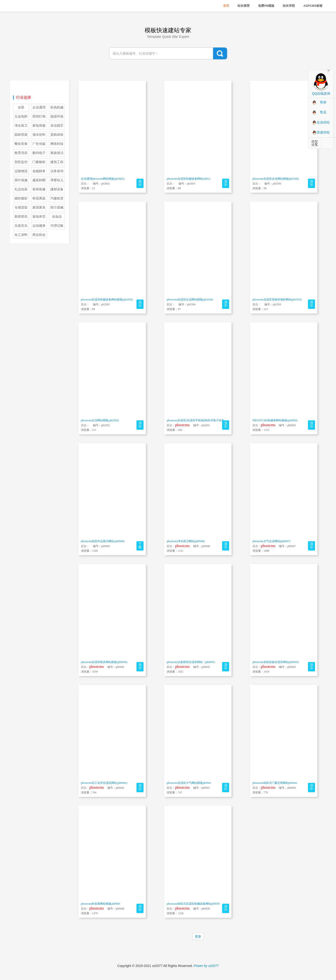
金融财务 (39, 171)
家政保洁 (57, 153)
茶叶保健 (21, 180)
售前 (323, 102)
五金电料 (21, 117)
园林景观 (21, 135)
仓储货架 (21, 208)
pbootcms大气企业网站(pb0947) (271, 541)
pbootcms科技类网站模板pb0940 (100, 904)
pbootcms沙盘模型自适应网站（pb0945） (192, 662)
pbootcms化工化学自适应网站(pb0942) (104, 783)
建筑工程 (57, 162)
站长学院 (289, 6)
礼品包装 (21, 189)
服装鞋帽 (39, 180)
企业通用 (39, 107)
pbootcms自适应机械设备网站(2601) (188, 179)
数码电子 (39, 153)
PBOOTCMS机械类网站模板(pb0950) (275, 420)
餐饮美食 (21, 144)
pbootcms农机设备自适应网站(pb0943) (276, 662)
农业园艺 (57, 126)
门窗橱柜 (39, 162)
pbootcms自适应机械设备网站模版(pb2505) (107, 300)
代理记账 (57, 226)
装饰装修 (39, 189)
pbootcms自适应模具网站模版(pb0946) (104, 662)
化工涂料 (21, 235)
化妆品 (57, 217)
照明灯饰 (39, 117)
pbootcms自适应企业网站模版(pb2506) (276, 179)
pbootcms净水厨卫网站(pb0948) (186, 541)
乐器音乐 (21, 226)
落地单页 (39, 217)
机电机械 (57, 107)
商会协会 (39, 235)
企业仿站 (323, 122)
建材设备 (57, 189)
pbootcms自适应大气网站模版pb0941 (189, 783)
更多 (198, 936)
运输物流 (21, 171)
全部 (21, 107)
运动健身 (39, 226)
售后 (323, 112)
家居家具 (39, 208)
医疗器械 (57, 208)
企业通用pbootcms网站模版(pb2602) (103, 179)
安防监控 (21, 162)
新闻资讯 (21, 217)
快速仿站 (323, 132)
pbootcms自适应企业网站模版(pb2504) (190, 300)
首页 (226, 6)
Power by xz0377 (206, 966)
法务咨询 (57, 171)
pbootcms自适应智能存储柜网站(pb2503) (277, 300)
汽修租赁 (57, 198)
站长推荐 (244, 6)
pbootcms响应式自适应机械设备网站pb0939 (193, 904)
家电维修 (39, 126)
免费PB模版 (266, 6)
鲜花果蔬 (39, 198)
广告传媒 (39, 144)
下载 (140, 546)
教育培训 (21, 153)
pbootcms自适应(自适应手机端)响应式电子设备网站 (198, 420)
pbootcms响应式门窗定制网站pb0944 (275, 783)
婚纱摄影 (21, 198)
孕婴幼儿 (57, 180)
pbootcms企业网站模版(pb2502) (100, 420)
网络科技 (57, 144)
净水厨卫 (21, 126)
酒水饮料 (39, 135)
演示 (140, 183)
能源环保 (57, 117)
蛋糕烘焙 (57, 135)
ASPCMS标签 (313, 6)
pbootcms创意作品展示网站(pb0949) (103, 541)
